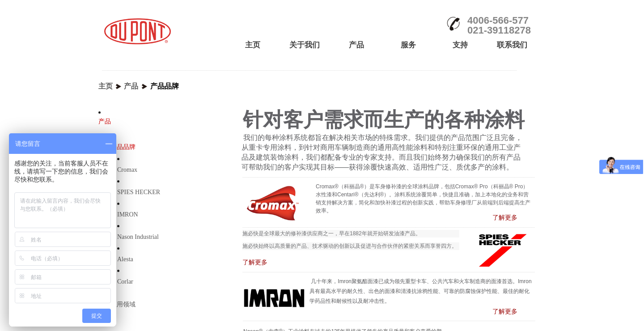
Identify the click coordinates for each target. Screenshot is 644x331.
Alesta (125, 259)
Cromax (127, 170)
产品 (131, 86)
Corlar (125, 282)
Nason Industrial (138, 237)
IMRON (128, 214)
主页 (106, 86)
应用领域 (123, 304)
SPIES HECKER (139, 192)
